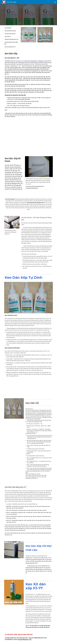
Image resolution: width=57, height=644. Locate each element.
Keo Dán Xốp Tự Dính (10, 34)
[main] (26, 15)
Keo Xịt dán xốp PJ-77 (10, 47)
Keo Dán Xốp (8, 28)
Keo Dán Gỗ (8, 36)
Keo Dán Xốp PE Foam (10, 31)
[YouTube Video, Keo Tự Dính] (16, 388)
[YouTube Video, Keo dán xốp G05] (41, 388)
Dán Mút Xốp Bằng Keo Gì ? (12, 39)
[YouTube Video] (28, 136)
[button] (55, 2)
